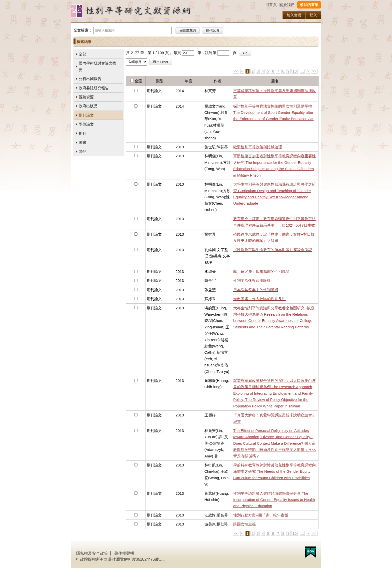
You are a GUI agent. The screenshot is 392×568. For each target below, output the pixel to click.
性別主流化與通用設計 (252, 280)
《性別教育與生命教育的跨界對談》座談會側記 (273, 250)
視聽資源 (86, 97)
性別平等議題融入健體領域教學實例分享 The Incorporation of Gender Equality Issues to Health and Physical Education (274, 500)
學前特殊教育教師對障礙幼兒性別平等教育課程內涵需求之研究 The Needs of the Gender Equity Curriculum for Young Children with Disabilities (274, 471)
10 (295, 71)
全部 (82, 54)
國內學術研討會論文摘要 (97, 66)
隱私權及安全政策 (92, 553)
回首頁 (271, 5)
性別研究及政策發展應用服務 (141, 11)
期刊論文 (86, 115)
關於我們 (287, 5)
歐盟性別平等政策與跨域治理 (258, 147)
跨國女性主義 (244, 524)
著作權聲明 (124, 553)
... (302, 71)
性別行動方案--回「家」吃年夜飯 (261, 515)
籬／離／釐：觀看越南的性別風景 (261, 271)
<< (236, 71)
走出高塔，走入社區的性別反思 (259, 299)
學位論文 (86, 124)
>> (314, 71)
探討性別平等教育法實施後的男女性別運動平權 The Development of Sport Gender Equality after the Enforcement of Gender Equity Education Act (273, 113)
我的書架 (311, 5)
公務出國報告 (90, 79)
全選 (138, 81)
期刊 (82, 133)
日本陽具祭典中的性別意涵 (256, 290)
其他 (82, 151)
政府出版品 (88, 106)
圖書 (82, 142)
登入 (313, 15)
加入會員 (294, 15)
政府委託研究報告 (94, 88)
